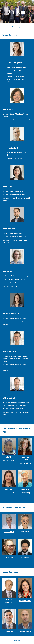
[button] (2, 3)
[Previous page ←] (17, 27)
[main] (17, 11)
